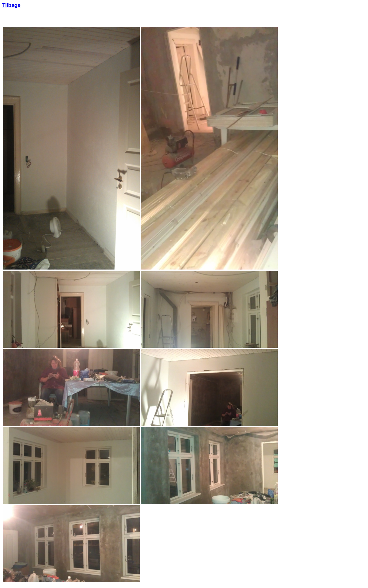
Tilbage (11, 5)
